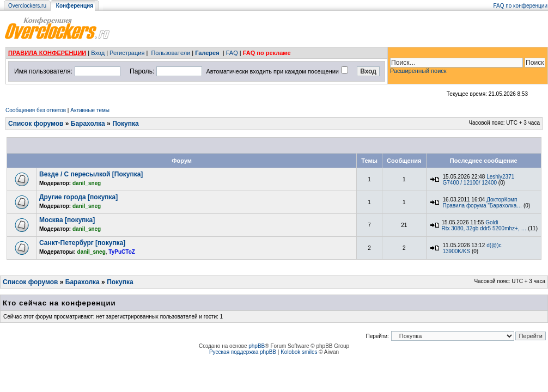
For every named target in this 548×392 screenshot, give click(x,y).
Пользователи (171, 53)
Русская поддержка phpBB (243, 352)
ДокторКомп (502, 200)
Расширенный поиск (418, 71)
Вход (98, 53)
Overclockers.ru (27, 6)
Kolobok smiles (299, 352)
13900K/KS (457, 251)
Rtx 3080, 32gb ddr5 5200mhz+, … (484, 228)
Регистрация (127, 53)
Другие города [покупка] (78, 197)
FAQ (232, 53)
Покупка (126, 124)
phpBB (257, 346)
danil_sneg (87, 183)
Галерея (207, 53)
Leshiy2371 (500, 177)
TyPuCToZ (122, 252)
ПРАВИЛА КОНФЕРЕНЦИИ (47, 53)
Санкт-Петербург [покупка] (82, 243)
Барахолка (88, 124)
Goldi (492, 222)
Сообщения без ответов (36, 110)
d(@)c (494, 245)
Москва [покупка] (67, 220)
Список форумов (36, 124)
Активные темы (90, 110)
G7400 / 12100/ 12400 (470, 183)
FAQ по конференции (520, 6)
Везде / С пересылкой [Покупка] (91, 174)
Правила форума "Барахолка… (483, 206)
